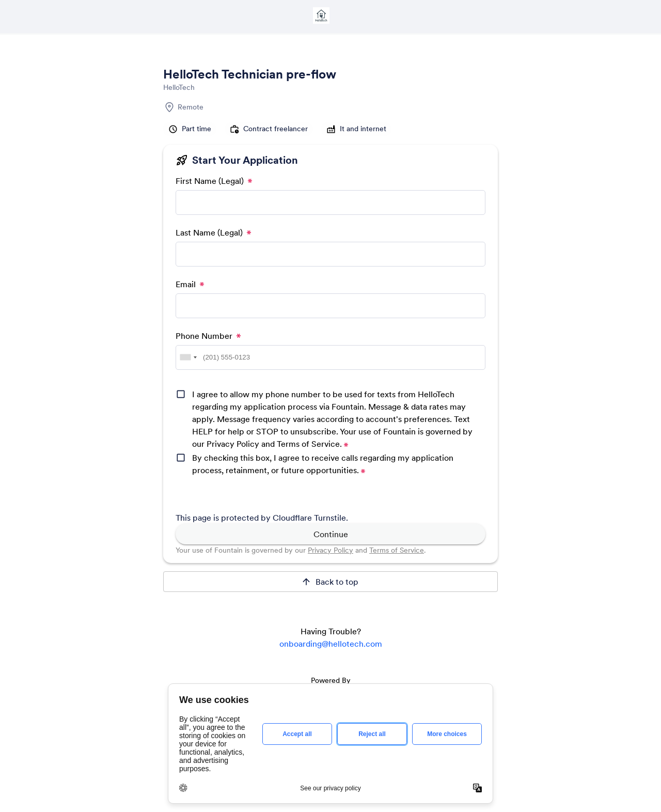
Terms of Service (397, 550)
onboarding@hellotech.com (331, 644)
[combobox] (188, 357)
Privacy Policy (330, 550)
